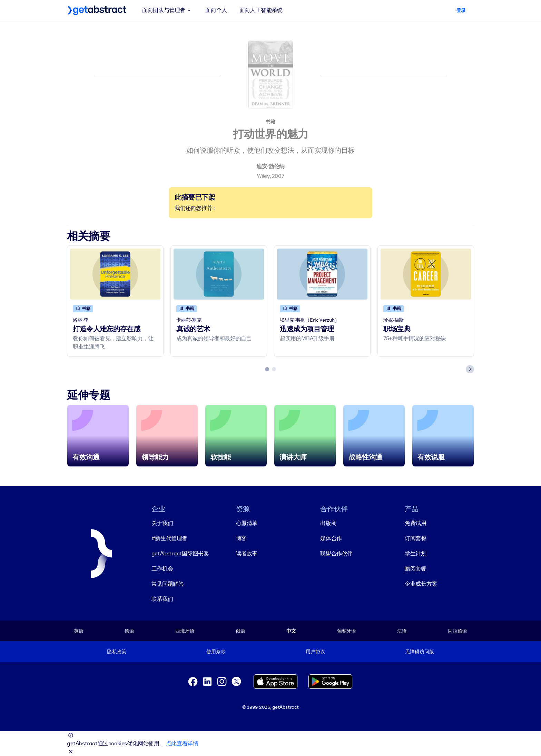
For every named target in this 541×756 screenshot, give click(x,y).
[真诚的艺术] (219, 274)
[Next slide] (470, 369)
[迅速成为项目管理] (322, 274)
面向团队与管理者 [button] (168, 10)
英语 (79, 631)
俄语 (240, 631)
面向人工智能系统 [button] (261, 10)
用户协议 (315, 652)
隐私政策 (116, 652)
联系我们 (162, 599)
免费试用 (415, 523)
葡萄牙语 (347, 631)
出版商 (328, 523)
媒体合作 (331, 538)
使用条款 (216, 652)
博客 (241, 538)
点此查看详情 (182, 743)
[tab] (267, 369)
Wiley (263, 176)
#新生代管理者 (169, 538)
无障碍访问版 (419, 652)
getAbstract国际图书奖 (180, 553)
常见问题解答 (168, 584)
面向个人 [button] (216, 10)
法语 (402, 631)
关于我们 (162, 523)
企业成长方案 (421, 584)
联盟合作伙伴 (336, 553)
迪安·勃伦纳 (270, 166)
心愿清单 (247, 523)
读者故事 (247, 553)
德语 (129, 631)
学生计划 (415, 553)
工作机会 (162, 569)
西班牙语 (185, 631)
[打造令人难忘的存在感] (115, 274)
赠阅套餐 (415, 569)
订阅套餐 (415, 538)
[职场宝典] (426, 274)
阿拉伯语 (457, 631)
